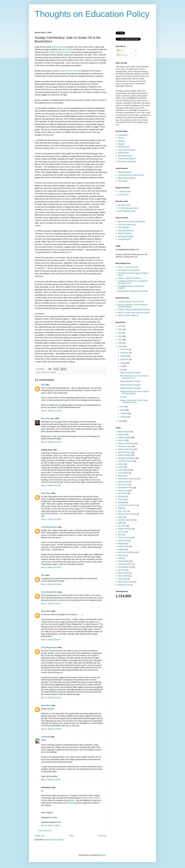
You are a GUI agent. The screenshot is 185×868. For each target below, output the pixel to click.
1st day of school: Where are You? (131, 302)
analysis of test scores (69, 71)
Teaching (121, 499)
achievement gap (124, 446)
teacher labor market (126, 582)
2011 (121, 340)
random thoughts (124, 438)
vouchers (121, 532)
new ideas (122, 496)
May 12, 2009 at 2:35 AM (51, 604)
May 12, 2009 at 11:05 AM (51, 729)
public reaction (123, 573)
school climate (123, 576)
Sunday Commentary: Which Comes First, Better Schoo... (134, 401)
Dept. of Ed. (122, 511)
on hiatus (124, 397)
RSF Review (123, 181)
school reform (123, 485)
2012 (121, 336)
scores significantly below (65, 148)
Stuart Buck (46, 493)
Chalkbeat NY (123, 135)
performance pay (124, 452)
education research (125, 461)
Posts (120, 51)
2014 (121, 330)
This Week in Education (127, 162)
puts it (69, 252)
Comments (122, 55)
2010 (121, 343)
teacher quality (123, 482)
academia (122, 549)
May (122, 370)
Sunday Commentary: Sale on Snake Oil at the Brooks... (134, 392)
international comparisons (128, 479)
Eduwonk (121, 141)
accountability (123, 473)
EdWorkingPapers (125, 172)
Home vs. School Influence (128, 267)
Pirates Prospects (125, 233)
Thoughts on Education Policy (92, 14)
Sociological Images (126, 236)
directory (71, 803)
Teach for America (125, 538)
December (125, 349)
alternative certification (126, 458)
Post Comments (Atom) (54, 840)
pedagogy (122, 502)
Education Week (124, 205)
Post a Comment (45, 831)
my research (123, 493)
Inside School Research (127, 150)
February (124, 413)
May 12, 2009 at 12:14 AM (51, 584)
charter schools (124, 432)
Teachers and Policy (126, 449)
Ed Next (121, 138)
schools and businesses (127, 505)
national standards (125, 564)
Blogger (103, 855)
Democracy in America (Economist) (131, 222)
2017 (121, 326)
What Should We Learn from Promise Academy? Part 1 (134, 377)
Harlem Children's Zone (59, 52)
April (122, 407)
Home (71, 836)
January (124, 417)
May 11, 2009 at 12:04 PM (51, 442)
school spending (124, 470)
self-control (122, 526)
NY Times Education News (128, 208)
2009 (121, 346)
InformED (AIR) (124, 147)
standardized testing (126, 488)
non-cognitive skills (125, 567)
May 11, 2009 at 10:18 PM (51, 519)
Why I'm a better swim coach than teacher (134, 313)
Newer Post (40, 836)
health (120, 558)
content (121, 517)
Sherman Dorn (123, 153)
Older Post (102, 836)
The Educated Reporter (127, 159)
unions (120, 464)
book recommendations (127, 552)
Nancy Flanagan (48, 418)
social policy (122, 579)
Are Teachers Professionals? (129, 270)
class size (122, 555)
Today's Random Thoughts (130, 373)
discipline (121, 435)
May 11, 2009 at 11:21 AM (51, 411)
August (123, 363)
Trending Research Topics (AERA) (131, 175)
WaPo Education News (127, 211)
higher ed (121, 440)
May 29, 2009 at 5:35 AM (51, 826)
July (122, 366)
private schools (124, 546)
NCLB (120, 535)
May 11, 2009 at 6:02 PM (51, 485)
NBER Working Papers (127, 178)
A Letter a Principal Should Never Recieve (134, 310)
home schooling (124, 561)
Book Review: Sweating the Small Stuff (133, 291)
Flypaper (121, 144)
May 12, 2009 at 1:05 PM (51, 780)
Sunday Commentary (49, 372)
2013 (121, 333)
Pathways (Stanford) (126, 231)
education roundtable (126, 520)
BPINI (120, 508)
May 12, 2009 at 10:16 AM (51, 698)
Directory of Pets (94, 798)
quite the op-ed (58, 47)
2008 (121, 421)
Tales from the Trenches (127, 514)
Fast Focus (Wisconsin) (127, 225)
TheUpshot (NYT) (125, 239)
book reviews (123, 541)
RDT (43, 385)
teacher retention (124, 455)
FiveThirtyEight (124, 228)
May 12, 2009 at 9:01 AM (51, 640)
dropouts (121, 476)
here (73, 800)
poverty (121, 467)
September (125, 359)
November (125, 353)
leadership (122, 543)
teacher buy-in (123, 491)
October (124, 356)
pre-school (122, 570)
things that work (124, 585)
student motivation (125, 529)
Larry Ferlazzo (123, 195)
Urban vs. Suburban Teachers (129, 278)
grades (120, 523)
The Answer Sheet (125, 156)
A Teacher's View (124, 192)
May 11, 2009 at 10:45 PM (51, 567)
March (123, 410)
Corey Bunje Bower (49, 527)
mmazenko (46, 737)
